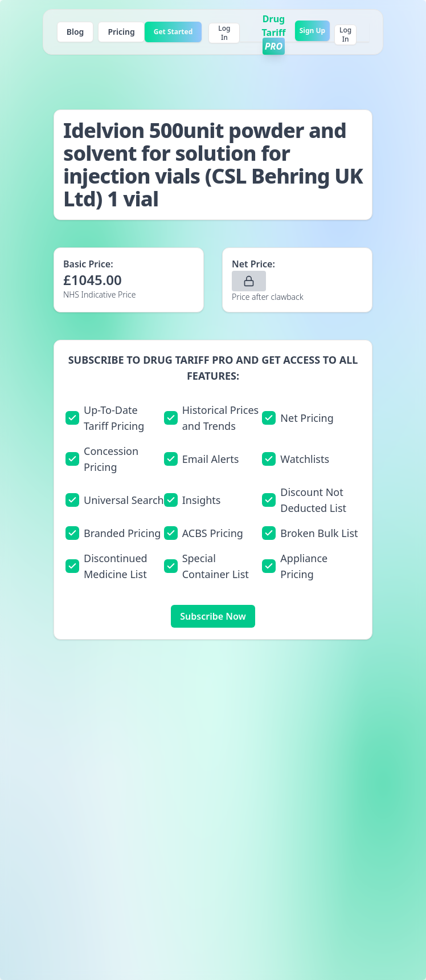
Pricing (121, 32)
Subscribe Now (213, 616)
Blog (75, 32)
